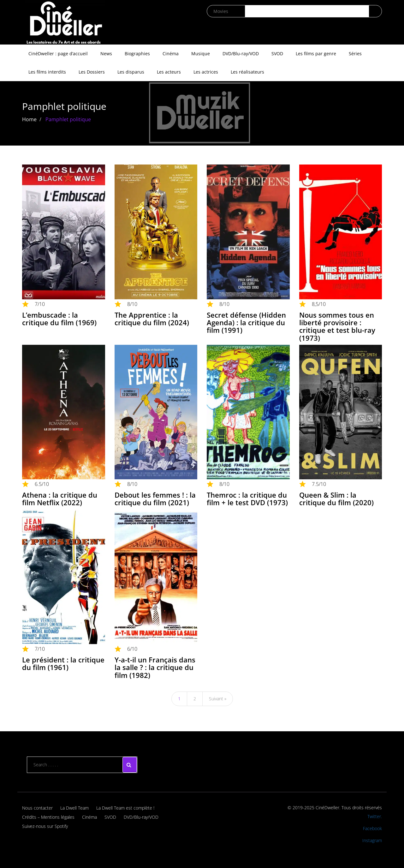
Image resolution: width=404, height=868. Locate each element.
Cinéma (171, 54)
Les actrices (206, 72)
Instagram (372, 840)
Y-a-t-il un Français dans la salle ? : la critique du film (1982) (155, 667)
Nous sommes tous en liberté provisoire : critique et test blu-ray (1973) (337, 326)
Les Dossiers (92, 72)
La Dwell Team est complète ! (125, 808)
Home (29, 119)
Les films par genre (316, 54)
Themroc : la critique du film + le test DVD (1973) (247, 499)
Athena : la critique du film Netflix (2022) (60, 499)
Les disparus (131, 72)
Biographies (137, 54)
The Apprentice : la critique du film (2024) (152, 319)
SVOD (277, 54)
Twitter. (375, 816)
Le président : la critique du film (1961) (63, 663)
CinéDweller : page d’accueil (58, 54)
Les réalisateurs (247, 72)
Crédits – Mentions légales (48, 817)
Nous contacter (37, 808)
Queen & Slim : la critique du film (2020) (336, 499)
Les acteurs (169, 72)
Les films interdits (47, 72)
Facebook (372, 828)
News (106, 54)
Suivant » (218, 699)
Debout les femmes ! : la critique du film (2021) (155, 499)
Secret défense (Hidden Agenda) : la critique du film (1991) (246, 322)
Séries (355, 54)
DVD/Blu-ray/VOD (241, 54)
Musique (201, 54)
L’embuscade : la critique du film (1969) (59, 319)
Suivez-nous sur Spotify (45, 826)
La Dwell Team (74, 808)
